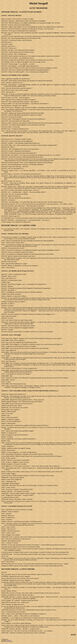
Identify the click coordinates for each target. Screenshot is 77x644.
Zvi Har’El (9, 640)
